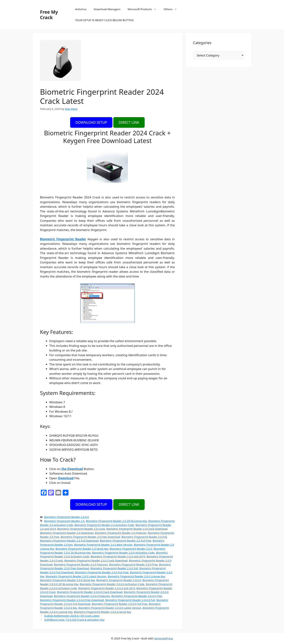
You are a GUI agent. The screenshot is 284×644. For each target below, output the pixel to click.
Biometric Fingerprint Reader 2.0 (64, 521)
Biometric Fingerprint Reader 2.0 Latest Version (103, 545)
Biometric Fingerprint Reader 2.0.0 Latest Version (76, 576)
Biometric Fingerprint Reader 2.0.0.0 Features (82, 596)
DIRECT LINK (129, 122)
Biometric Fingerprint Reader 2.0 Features (121, 533)
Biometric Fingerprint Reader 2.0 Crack (81, 529)
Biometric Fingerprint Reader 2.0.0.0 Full (130, 600)
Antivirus (81, 9)
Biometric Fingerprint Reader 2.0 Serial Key (82, 549)
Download (66, 478)
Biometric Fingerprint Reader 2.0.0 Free (133, 564)
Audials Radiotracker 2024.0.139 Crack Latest (72, 616)
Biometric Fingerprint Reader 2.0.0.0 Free (137, 596)
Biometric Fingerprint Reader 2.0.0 (131, 549)
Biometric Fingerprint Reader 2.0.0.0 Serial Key (102, 612)
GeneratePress (163, 638)
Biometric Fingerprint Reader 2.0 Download (67, 533)
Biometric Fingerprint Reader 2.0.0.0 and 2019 (107, 588)
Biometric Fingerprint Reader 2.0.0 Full (114, 568)
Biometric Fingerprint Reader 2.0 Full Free (126, 541)
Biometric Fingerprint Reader (63, 239)
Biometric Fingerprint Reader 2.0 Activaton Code (104, 525)
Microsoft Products (144, 9)
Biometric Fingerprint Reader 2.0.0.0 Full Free (120, 604)
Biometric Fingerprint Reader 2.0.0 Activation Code (123, 553)
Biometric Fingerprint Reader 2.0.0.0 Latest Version (110, 608)
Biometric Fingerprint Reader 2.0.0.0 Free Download (72, 600)
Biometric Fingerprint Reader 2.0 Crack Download (137, 529)
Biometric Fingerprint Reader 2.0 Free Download (90, 537)
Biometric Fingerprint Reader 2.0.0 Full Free (102, 572)
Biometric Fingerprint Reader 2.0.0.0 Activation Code (112, 584)
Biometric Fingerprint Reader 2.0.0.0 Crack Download (90, 592)
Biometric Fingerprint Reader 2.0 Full (144, 537)
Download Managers (107, 9)
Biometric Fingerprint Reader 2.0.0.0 (67, 517)
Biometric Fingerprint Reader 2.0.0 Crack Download (96, 560)
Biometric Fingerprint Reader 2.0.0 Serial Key (68, 580)
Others (172, 9)
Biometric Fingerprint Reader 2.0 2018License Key (116, 521)
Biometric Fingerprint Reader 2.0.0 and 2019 (118, 556)
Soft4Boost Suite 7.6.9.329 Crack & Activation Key (74, 620)
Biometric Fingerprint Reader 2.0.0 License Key (136, 576)
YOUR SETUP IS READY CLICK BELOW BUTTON (104, 20)
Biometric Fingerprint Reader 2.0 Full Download (69, 541)
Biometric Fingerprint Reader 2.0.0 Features (81, 564)
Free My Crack (49, 15)
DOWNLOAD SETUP (91, 122)
